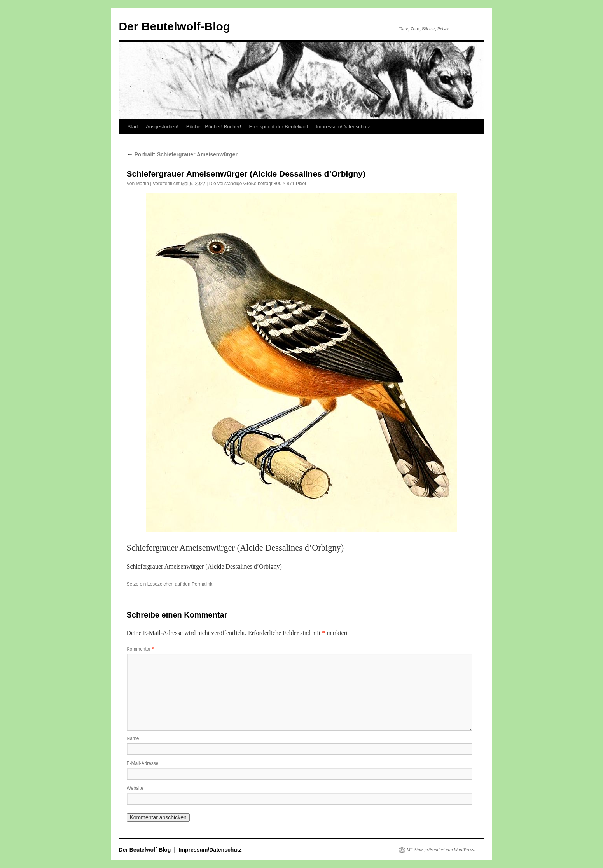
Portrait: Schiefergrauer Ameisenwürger (182, 154)
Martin (142, 184)
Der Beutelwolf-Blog (175, 26)
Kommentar (140, 649)
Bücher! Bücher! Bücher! (214, 127)
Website (135, 788)
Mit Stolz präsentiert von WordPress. (441, 850)
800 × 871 (284, 184)
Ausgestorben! (162, 127)
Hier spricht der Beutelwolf (278, 127)
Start (133, 127)
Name (133, 738)
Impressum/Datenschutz (343, 127)
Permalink (202, 584)
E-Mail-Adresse (143, 763)
